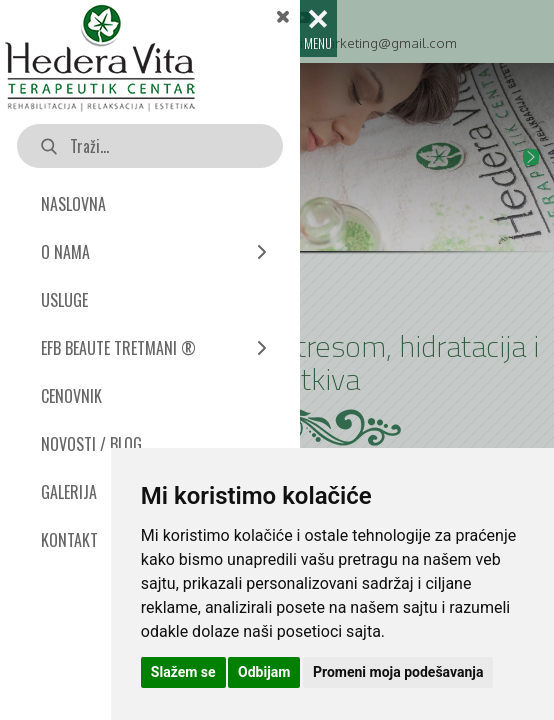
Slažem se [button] (183, 672)
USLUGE (64, 300)
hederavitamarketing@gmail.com (353, 42)
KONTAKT (69, 540)
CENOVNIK (71, 396)
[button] (531, 157)
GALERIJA (69, 492)
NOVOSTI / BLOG (91, 444)
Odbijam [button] (264, 672)
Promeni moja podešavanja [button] (398, 672)
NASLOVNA (73, 204)
